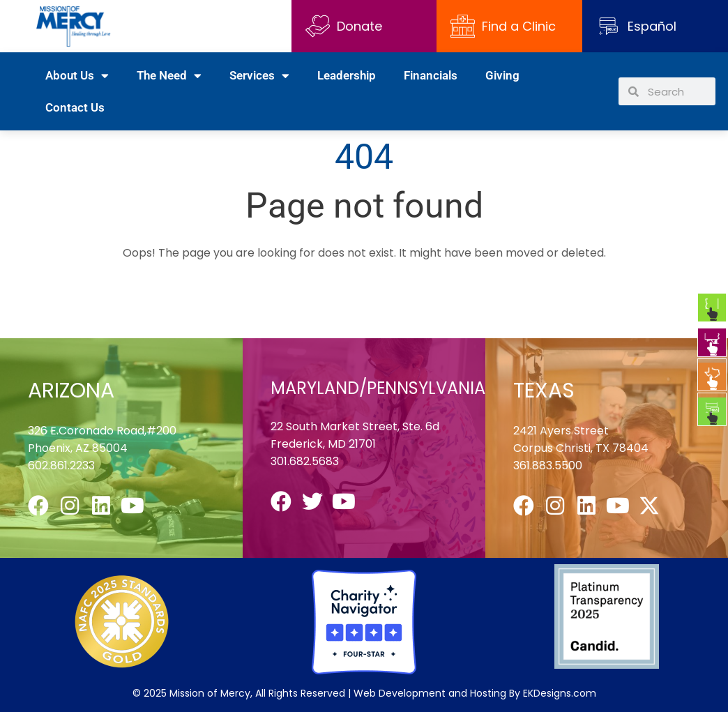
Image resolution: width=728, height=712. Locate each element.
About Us (77, 76)
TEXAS (544, 391)
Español (652, 26)
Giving (502, 75)
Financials (431, 75)
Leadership (347, 75)
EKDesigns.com (560, 693)
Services (259, 76)
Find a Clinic (503, 26)
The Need (169, 76)
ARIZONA (71, 391)
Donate (344, 26)
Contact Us (75, 107)
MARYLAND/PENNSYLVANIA (378, 388)
